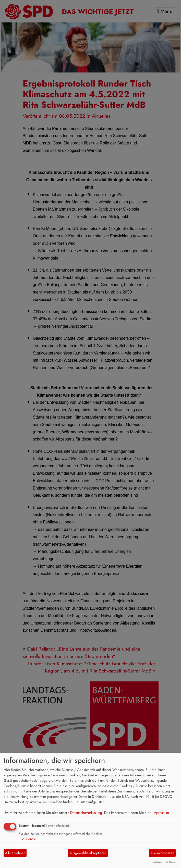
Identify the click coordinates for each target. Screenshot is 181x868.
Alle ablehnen (15, 853)
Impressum (161, 813)
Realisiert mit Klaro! (164, 862)
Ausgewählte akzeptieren (88, 853)
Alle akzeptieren (162, 853)
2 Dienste (27, 839)
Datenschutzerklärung (86, 813)
